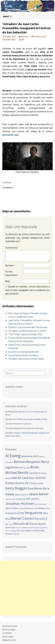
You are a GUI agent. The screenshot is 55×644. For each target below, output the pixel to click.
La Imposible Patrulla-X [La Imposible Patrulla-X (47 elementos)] (27, 508)
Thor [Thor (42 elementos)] (7, 531)
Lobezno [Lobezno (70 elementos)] (41, 508)
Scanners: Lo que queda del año (23, 352)
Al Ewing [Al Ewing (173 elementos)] (13, 456)
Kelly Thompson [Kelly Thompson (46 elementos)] (40, 504)
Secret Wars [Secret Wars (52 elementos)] (10, 528)
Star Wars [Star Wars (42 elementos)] (18, 528)
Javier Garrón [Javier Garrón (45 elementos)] (10, 499)
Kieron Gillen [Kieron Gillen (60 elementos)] (12, 508)
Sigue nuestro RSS (36, 392)
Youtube (19, 392)
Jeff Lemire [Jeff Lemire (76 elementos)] (32, 499)
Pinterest (23, 192)
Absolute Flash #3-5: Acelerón (18, 424)
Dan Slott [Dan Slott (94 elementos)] (35, 478)
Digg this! (11, 197)
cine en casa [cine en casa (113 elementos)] (20, 478)
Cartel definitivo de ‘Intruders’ (23, 355)
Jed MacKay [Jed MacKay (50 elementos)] (20, 499)
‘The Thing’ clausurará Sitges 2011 (25, 334)
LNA (23, 40)
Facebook (5, 192)
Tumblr (28, 192)
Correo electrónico (12, 273)
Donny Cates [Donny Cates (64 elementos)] (37, 483)
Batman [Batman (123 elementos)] (20, 462)
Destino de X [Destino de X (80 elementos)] (23, 483)
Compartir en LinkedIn (40, 192)
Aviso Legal (8, 636)
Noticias (25, 36)
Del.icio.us (17, 197)
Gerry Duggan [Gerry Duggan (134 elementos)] (16, 488)
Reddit (46, 192)
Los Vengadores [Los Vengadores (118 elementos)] (31, 513)
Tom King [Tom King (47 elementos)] (12, 531)
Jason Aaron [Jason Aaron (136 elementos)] (38, 494)
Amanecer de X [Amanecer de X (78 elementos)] (30, 456)
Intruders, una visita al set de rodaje (26, 359)
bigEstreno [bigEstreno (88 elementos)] (12, 467)
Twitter (11, 192)
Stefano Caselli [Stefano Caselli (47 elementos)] (27, 528)
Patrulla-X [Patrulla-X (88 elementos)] (41, 519)
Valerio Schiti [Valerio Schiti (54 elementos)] (32, 531)
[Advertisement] (27, 588)
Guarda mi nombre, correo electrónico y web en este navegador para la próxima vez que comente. (27, 290)
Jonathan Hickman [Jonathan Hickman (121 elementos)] (20, 504)
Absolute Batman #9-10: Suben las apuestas (24, 428)
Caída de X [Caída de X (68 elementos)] (34, 473)
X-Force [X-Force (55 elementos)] (16, 534)
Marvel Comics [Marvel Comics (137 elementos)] (22, 518)
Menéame (34, 192)
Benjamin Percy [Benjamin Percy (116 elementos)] (37, 462)
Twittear (7, 182)
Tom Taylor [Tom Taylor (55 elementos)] (21, 531)
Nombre (10, 265)
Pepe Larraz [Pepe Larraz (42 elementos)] (9, 524)
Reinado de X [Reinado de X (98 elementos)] (22, 524)
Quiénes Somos (10, 626)
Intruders (37, 36)
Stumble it (5, 197)
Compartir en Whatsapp (23, 197)
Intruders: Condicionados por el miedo (27, 331)
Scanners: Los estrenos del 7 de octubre (28, 327)
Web (7, 281)
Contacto (7, 633)
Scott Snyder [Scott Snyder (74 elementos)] (39, 524)
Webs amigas (9, 629)
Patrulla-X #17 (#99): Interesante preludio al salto (26, 419)
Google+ (17, 192)
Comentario (12, 248)
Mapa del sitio (9, 640)
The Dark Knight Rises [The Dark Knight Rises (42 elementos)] (41, 528)
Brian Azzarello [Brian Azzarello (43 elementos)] (25, 468)
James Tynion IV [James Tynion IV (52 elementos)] (21, 495)
